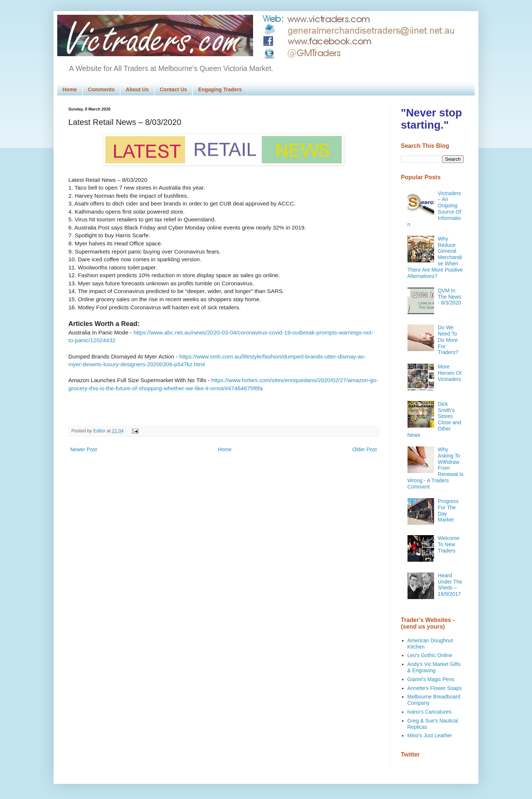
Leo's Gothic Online (430, 655)
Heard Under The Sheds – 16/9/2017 (450, 585)
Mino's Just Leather (430, 735)
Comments (101, 89)
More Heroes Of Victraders (450, 373)
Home (70, 89)
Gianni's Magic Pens (431, 679)
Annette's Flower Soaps (435, 688)
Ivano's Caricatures (429, 712)
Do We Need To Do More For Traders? (448, 340)
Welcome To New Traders (449, 544)
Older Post (365, 449)
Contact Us (173, 89)
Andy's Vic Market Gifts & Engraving (434, 667)
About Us (137, 89)
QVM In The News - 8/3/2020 (449, 297)
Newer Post (83, 449)
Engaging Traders (220, 89)
